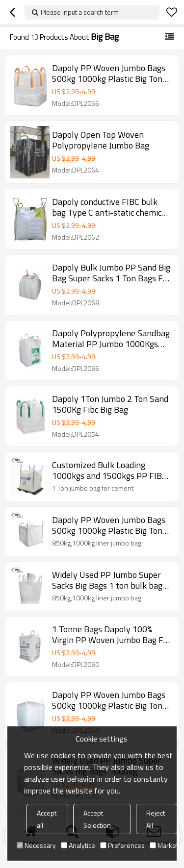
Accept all (47, 819)
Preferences (122, 845)
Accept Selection (97, 819)
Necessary (36, 845)
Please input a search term (80, 12)
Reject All (156, 819)
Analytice (78, 845)
